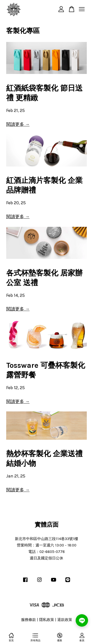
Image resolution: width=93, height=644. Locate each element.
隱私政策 (47, 620)
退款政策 (65, 620)
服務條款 (29, 620)
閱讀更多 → (18, 124)
